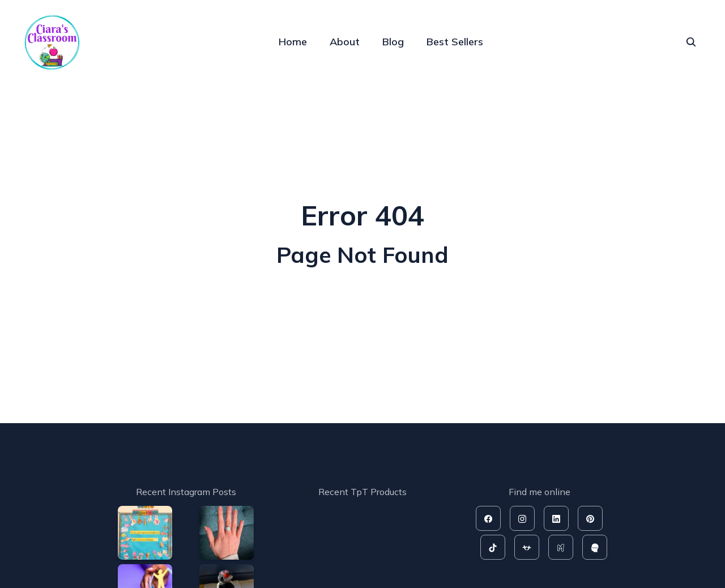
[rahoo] (595, 547)
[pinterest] (590, 518)
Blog (393, 42)
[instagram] (522, 518)
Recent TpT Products (362, 492)
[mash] (561, 547)
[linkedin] (556, 518)
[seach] (691, 42)
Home (293, 42)
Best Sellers (455, 42)
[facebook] (488, 518)
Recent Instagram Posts (186, 492)
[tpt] (527, 547)
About (345, 42)
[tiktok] (493, 547)
